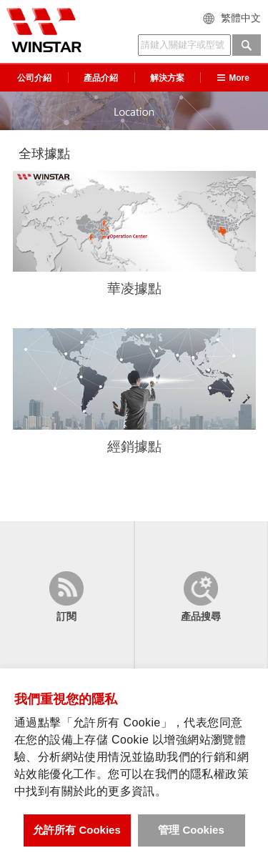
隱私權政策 (219, 774)
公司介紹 (34, 78)
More (233, 78)
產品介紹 (101, 78)
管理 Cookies (191, 830)
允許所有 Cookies (77, 830)
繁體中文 (241, 18)
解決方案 (167, 78)
